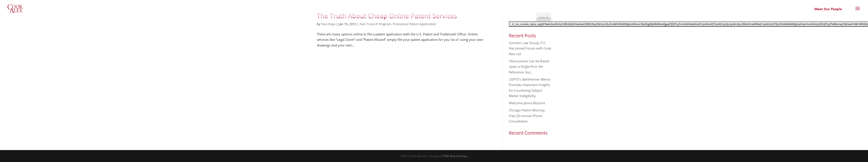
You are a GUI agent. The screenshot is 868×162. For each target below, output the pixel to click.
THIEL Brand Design (455, 156)
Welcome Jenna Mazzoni (527, 103)
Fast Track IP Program (375, 24)
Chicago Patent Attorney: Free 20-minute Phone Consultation (527, 116)
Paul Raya (328, 24)
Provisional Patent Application (414, 24)
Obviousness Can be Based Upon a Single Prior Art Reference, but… (529, 67)
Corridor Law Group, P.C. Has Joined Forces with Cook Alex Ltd (530, 48)
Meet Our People (828, 9)
